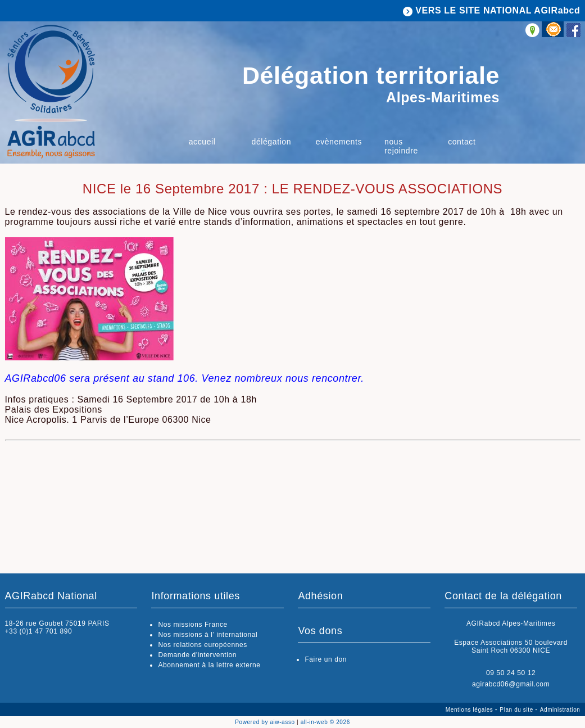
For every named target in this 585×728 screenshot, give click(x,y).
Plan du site (517, 710)
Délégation (272, 142)
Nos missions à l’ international (208, 635)
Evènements (339, 142)
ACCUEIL (202, 142)
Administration (560, 710)
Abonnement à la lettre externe (209, 665)
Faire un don (326, 659)
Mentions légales (470, 710)
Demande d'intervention (197, 655)
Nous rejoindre (401, 146)
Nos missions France (192, 625)
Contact (462, 142)
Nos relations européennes (202, 645)
